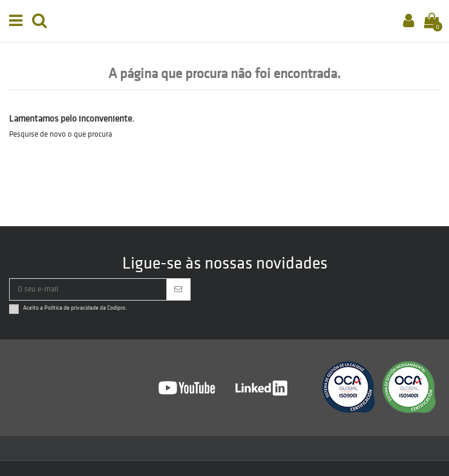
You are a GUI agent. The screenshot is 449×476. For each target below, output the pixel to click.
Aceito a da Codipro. (75, 308)
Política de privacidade (71, 308)
